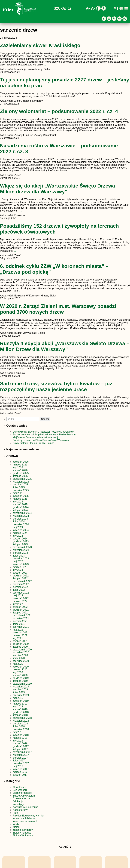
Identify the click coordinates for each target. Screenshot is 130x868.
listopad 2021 (20, 613)
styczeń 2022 (20, 607)
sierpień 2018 (20, 724)
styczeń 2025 (20, 504)
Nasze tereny (20, 810)
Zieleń (16, 827)
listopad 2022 (20, 578)
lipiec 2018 (19, 726)
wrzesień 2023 (21, 550)
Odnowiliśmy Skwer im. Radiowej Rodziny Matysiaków (43, 432)
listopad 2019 (20, 681)
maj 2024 (18, 527)
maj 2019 (18, 698)
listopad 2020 (20, 647)
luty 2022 (18, 604)
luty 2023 (18, 570)
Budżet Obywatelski (24, 796)
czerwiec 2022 (21, 593)
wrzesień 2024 (21, 516)
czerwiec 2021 (21, 627)
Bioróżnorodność (22, 793)
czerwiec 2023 (21, 559)
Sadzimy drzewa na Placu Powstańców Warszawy (41, 440)
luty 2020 (18, 672)
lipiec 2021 (19, 624)
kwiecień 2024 (21, 530)
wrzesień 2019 (21, 687)
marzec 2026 (20, 465)
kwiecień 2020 (21, 667)
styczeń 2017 (20, 775)
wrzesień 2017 (21, 755)
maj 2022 (18, 596)
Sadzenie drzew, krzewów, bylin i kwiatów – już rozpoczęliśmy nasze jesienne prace (56, 386)
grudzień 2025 (21, 473)
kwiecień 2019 (21, 701)
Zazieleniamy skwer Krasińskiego (40, 45)
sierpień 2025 (20, 485)
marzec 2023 (20, 567)
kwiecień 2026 (21, 462)
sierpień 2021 (20, 621)
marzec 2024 (20, 533)
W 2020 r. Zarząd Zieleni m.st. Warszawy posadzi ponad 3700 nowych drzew (58, 309)
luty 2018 (18, 741)
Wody (16, 824)
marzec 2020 (20, 669)
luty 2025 (18, 502)
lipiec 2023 (19, 556)
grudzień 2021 (21, 610)
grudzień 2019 (21, 678)
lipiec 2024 (19, 522)
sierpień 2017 (20, 758)
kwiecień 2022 (21, 598)
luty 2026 (18, 467)
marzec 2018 (20, 738)
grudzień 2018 (21, 712)
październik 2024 (22, 513)
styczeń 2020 (20, 675)
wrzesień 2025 (21, 482)
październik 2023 (22, 547)
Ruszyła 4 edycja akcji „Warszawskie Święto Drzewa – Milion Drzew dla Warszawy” (65, 346)
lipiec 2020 (19, 658)
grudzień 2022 (21, 576)
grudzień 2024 (21, 507)
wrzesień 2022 (21, 584)
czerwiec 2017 (21, 763)
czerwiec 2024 (21, 524)
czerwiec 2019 (21, 695)
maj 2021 (18, 630)
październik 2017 (22, 752)
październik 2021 (22, 615)
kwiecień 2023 (21, 564)
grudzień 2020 (21, 644)
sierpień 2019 (20, 689)
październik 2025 (22, 479)
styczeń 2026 (20, 470)
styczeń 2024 (20, 539)
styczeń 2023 (20, 573)
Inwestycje (19, 804)
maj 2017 (18, 766)
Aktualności (19, 787)
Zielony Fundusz (22, 833)
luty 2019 (18, 706)
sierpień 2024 (20, 519)
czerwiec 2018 (21, 729)
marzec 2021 (20, 635)
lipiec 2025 (19, 487)
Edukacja (18, 801)
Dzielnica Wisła (21, 799)
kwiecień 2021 (21, 633)
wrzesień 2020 (21, 652)
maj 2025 (18, 493)
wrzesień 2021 (21, 618)
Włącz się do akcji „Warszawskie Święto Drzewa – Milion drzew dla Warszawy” (60, 189)
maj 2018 (18, 732)
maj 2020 (18, 664)
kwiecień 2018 (21, 735)
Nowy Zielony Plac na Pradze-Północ (33, 443)
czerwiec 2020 (21, 661)
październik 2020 (22, 650)
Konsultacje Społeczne (25, 807)
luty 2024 (18, 536)
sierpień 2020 (20, 655)
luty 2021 (18, 638)
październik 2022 (22, 581)
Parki (15, 813)
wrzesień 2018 (21, 721)
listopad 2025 (20, 476)
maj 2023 (18, 561)
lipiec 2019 (19, 692)
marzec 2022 (20, 601)
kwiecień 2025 (21, 496)
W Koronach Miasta (24, 818)
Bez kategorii (20, 790)
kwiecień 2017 (21, 769)
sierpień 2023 (20, 553)
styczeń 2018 (20, 743)
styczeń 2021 (20, 641)
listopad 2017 (20, 749)
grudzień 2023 (21, 541)
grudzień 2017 (21, 746)
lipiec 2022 (19, 590)
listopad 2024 (20, 510)
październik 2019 (22, 684)
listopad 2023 (20, 544)
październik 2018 (22, 718)
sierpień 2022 (20, 587)
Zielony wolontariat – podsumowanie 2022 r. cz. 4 (59, 111)
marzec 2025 (20, 499)
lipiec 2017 (19, 761)
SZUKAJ (62, 8)
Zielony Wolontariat (23, 836)
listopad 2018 (20, 715)
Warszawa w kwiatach (25, 821)
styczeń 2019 (20, 709)
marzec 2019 (20, 704)
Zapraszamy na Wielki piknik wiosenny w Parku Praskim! (44, 435)
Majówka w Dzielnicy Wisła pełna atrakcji (36, 437)
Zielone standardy (23, 830)
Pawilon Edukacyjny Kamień (29, 816)
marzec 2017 (20, 772)
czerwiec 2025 (21, 490)
